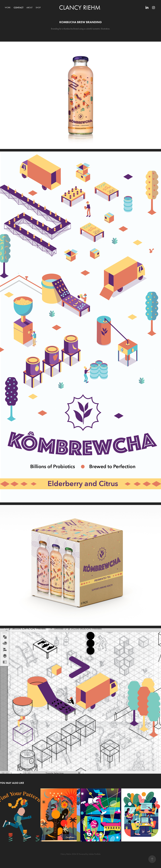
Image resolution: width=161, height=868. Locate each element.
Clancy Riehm (80, 8)
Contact (19, 8)
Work (8, 8)
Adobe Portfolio (95, 854)
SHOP (38, 8)
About (29, 8)
